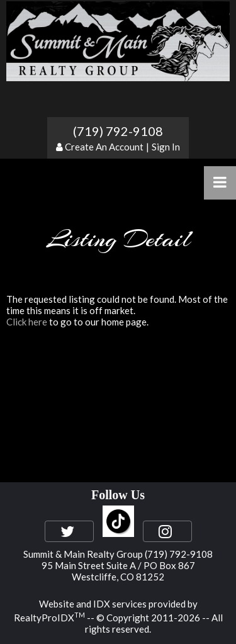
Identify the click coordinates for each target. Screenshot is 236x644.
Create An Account (104, 147)
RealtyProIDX (49, 618)
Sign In (166, 147)
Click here (27, 322)
